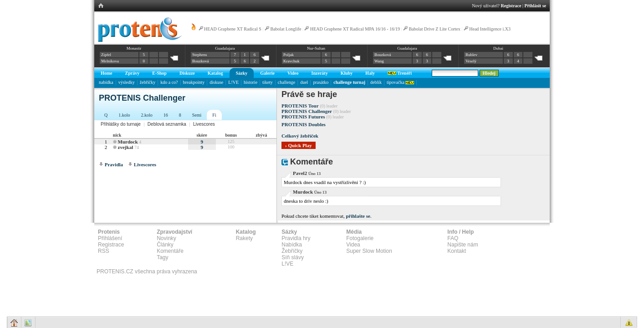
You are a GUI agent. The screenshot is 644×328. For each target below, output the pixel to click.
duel (304, 82)
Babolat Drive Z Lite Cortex (434, 29)
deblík (376, 82)
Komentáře (170, 251)
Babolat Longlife (286, 29)
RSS (104, 251)
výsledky (127, 82)
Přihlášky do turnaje (121, 124)
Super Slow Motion (369, 251)
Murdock (128, 142)
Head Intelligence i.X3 (490, 29)
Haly (370, 73)
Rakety (244, 238)
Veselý (471, 61)
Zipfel (106, 55)
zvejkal (126, 147)
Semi (197, 115)
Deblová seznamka (167, 124)
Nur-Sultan (316, 48)
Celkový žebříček (300, 136)
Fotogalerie (360, 238)
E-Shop (159, 73)
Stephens (200, 55)
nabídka (106, 82)
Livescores (204, 124)
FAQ (453, 238)
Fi (214, 115)
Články (165, 245)
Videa (353, 245)
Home (107, 73)
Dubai (498, 48)
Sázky (242, 73)
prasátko (321, 82)
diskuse (216, 82)
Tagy (162, 257)
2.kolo (147, 115)
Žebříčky (292, 251)
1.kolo (124, 115)
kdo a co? (169, 82)
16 (166, 115)
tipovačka (400, 82)
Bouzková (201, 61)
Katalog (215, 73)
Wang (379, 61)
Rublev (471, 55)
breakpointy (194, 82)
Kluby (347, 73)
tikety (268, 82)
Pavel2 (300, 173)
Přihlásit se (536, 6)
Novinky (166, 238)
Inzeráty (320, 73)
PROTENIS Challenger (307, 111)
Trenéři (400, 73)
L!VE (233, 82)
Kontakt (457, 251)
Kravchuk (291, 61)
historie (250, 82)
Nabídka (292, 245)
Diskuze (187, 73)
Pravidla (114, 164)
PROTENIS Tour (300, 106)
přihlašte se (358, 216)
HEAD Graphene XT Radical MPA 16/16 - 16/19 (355, 29)
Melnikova (110, 61)
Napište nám (463, 245)
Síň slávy (293, 257)
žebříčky (148, 82)
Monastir (134, 48)
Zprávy (133, 73)
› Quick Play (299, 145)
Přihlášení (110, 238)
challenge (286, 82)
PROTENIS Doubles (304, 124)
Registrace (511, 6)
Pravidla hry (296, 238)
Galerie (267, 73)
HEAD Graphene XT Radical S (233, 29)
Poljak (289, 55)
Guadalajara (225, 48)
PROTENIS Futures (303, 117)
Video (293, 73)
